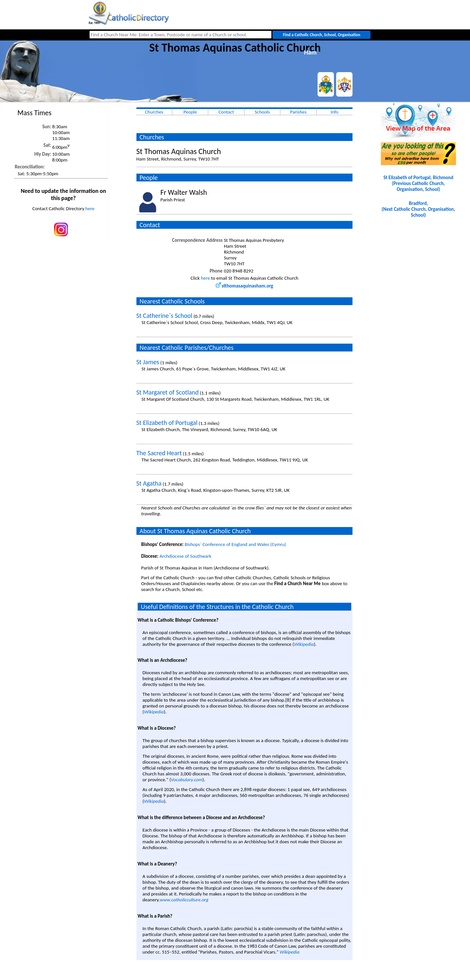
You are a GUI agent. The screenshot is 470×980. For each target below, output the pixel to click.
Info (335, 112)
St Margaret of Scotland (168, 392)
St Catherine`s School (164, 316)
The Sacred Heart (159, 453)
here (90, 209)
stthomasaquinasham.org (244, 286)
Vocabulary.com (187, 780)
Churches (154, 112)
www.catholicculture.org (184, 900)
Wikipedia (304, 644)
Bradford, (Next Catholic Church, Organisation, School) (418, 209)
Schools (262, 112)
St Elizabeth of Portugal (167, 423)
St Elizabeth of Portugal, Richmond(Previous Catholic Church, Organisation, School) (418, 183)
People (190, 112)
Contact (226, 112)
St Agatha (149, 483)
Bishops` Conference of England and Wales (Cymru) (235, 544)
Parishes (298, 112)
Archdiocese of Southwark (186, 556)
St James (148, 362)
